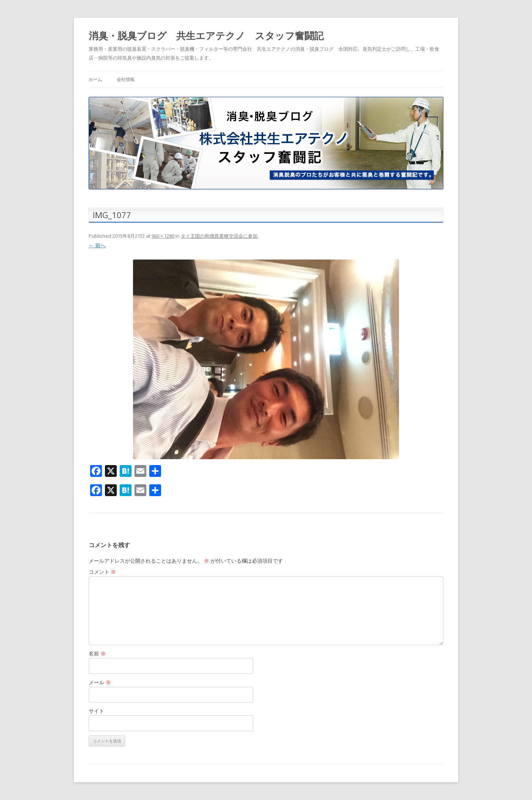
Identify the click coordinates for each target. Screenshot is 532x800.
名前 (97, 653)
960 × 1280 (163, 236)
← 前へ (97, 245)
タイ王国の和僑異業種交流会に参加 (219, 236)
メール (100, 682)
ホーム (95, 79)
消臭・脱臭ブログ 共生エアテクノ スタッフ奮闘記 (206, 35)
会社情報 (126, 79)
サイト (96, 711)
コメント (102, 572)
